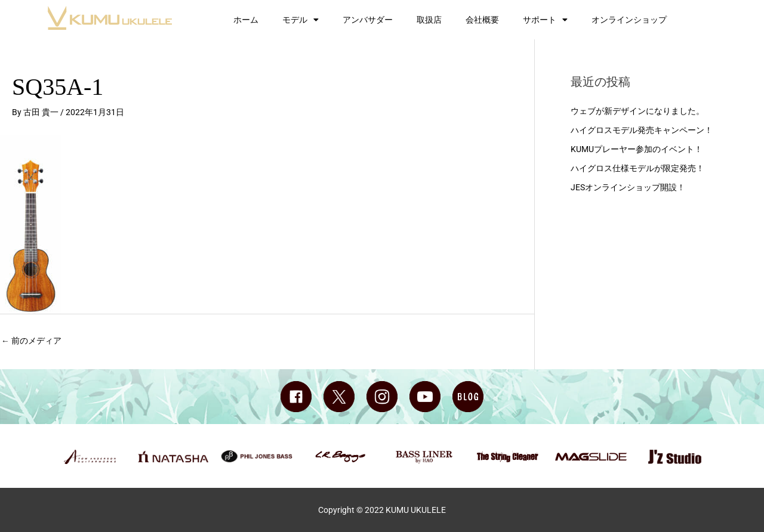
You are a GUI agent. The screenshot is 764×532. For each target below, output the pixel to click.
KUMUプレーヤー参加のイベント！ (637, 149)
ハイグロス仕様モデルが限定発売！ (637, 168)
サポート (545, 20)
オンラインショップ (629, 20)
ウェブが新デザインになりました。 (637, 111)
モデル (301, 20)
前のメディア (31, 341)
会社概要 (482, 20)
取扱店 (429, 20)
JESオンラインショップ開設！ (628, 186)
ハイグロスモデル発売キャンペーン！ (642, 130)
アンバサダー (368, 20)
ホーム (246, 20)
